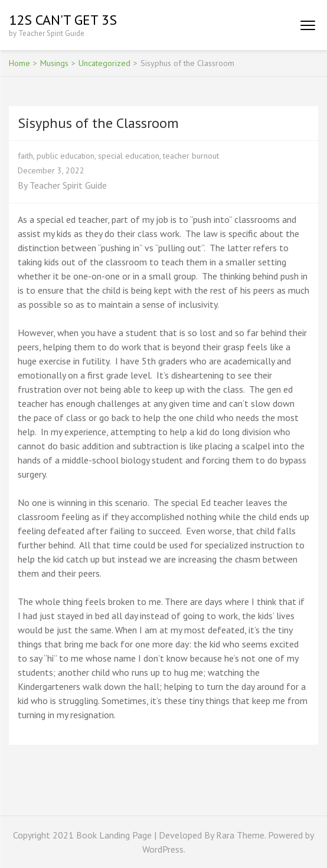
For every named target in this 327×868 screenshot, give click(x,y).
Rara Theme (240, 835)
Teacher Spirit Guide (68, 185)
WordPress (163, 849)
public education (66, 156)
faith (25, 156)
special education (129, 156)
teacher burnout (191, 156)
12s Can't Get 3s (63, 20)
